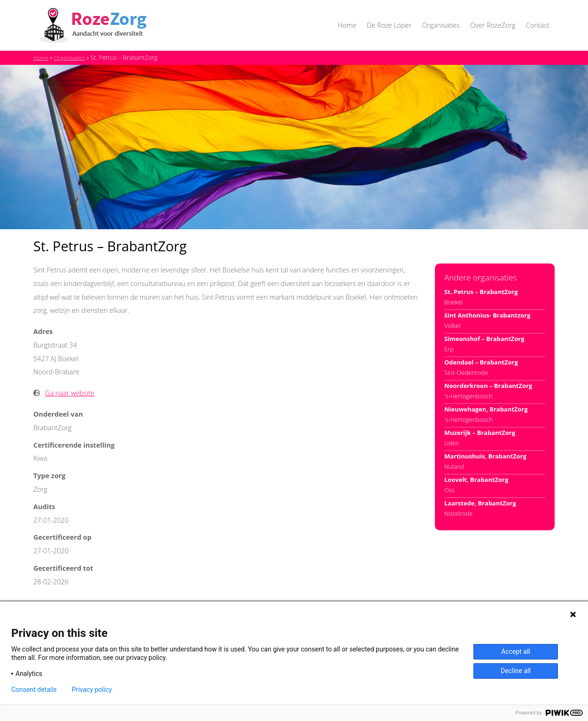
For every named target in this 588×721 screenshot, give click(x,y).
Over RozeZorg (493, 25)
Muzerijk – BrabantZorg (480, 433)
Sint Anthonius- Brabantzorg (487, 315)
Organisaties (441, 25)
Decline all (516, 671)
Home (347, 25)
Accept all (516, 651)
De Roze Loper (389, 25)
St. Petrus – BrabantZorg (481, 292)
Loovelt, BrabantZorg (476, 480)
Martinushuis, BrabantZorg (485, 456)
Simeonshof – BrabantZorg (484, 339)
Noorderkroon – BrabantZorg (488, 386)
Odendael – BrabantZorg (481, 362)
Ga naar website (70, 393)
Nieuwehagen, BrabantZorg (486, 409)
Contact (538, 25)
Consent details (34, 690)
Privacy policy (92, 690)
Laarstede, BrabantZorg (480, 503)
